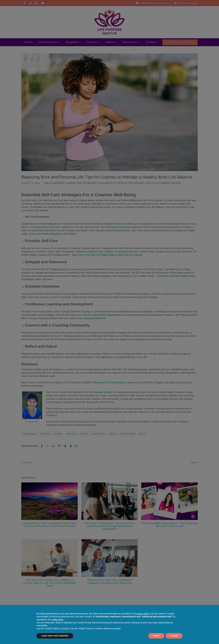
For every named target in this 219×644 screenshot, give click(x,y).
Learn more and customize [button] (55, 636)
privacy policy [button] (143, 614)
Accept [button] (174, 636)
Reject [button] (156, 636)
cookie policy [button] (57, 620)
